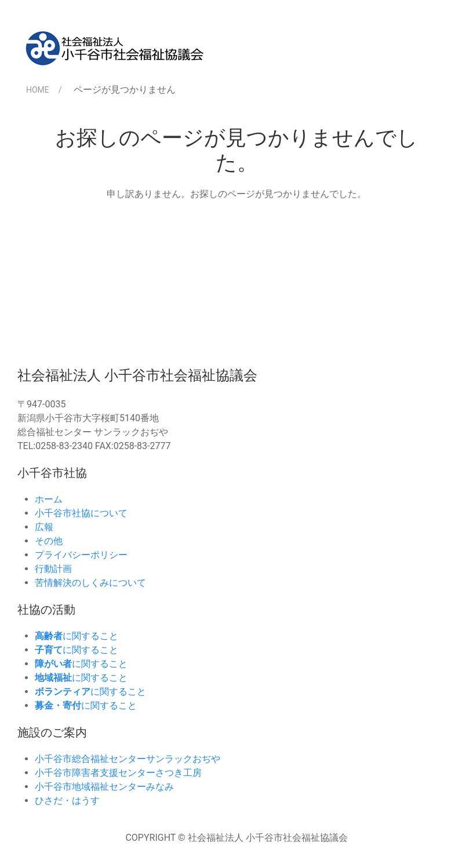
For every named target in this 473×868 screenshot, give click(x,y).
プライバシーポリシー (81, 555)
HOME (38, 90)
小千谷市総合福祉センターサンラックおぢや (128, 759)
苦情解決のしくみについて (90, 583)
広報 (44, 527)
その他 (49, 541)
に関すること (77, 636)
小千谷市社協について (81, 513)
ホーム (49, 499)
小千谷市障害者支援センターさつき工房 (118, 773)
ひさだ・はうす (67, 800)
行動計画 (53, 569)
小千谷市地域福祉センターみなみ (104, 787)
